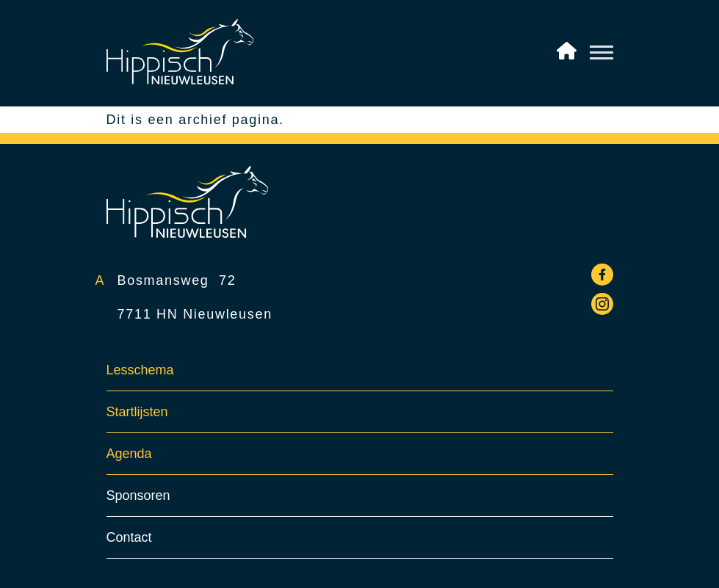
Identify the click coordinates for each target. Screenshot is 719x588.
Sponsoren (138, 496)
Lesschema (140, 370)
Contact (129, 537)
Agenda (129, 454)
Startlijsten (137, 412)
